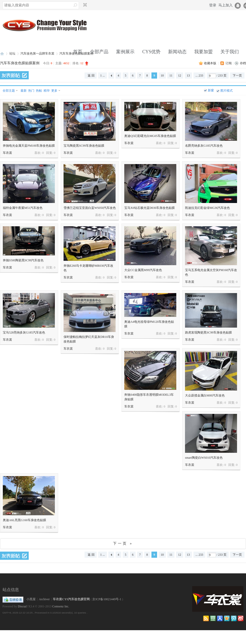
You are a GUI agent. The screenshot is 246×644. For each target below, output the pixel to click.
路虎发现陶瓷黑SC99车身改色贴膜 (208, 332)
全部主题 (9, 91)
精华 (47, 91)
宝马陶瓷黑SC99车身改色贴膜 (84, 146)
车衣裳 (7, 153)
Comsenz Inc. (61, 606)
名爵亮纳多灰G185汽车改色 (204, 146)
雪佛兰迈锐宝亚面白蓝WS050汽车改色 (90, 208)
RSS (206, 618)
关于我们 (230, 52)
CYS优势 (151, 52)
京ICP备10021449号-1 (107, 599)
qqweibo (234, 618)
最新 (24, 91)
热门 (31, 91)
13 (188, 76)
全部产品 (99, 52)
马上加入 (225, 5)
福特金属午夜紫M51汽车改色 (23, 208)
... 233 (199, 76)
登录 (213, 5)
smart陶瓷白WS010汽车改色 (204, 458)
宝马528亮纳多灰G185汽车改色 (24, 332)
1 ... (102, 76)
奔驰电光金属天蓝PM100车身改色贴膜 (29, 146)
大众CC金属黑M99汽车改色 (143, 270)
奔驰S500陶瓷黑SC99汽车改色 (23, 260)
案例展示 (125, 52)
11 (171, 76)
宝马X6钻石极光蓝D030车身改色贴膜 (150, 208)
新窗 (211, 90)
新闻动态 (177, 52)
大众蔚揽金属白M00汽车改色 (205, 395)
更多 (54, 91)
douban (213, 618)
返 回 (91, 76)
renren (220, 618)
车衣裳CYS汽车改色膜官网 (71, 599)
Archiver (44, 599)
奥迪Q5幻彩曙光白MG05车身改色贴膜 (150, 136)
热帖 (39, 91)
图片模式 (227, 91)
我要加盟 (203, 52)
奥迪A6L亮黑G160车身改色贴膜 (24, 520)
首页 (78, 52)
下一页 (237, 76)
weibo (241, 618)
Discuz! (23, 606)
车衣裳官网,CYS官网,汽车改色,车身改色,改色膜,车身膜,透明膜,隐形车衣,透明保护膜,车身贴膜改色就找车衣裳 (2, 54)
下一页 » (123, 544)
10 (162, 76)
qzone (227, 618)
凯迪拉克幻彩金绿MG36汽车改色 (207, 208)
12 (180, 76)
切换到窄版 (84, 5)
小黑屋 (31, 599)
